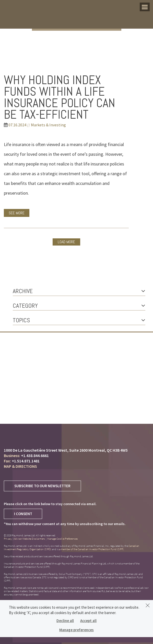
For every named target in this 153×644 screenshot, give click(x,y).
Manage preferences (76, 630)
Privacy (8, 539)
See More (17, 213)
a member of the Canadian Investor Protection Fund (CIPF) (91, 549)
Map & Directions (20, 466)
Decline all (65, 621)
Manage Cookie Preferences (62, 539)
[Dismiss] (148, 605)
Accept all (88, 621)
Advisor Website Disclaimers (29, 539)
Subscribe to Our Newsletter (42, 486)
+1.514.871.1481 (26, 461)
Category (79, 306)
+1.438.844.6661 (35, 456)
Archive (79, 291)
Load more (66, 242)
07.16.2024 (17, 125)
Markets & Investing (48, 125)
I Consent (23, 514)
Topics (79, 320)
